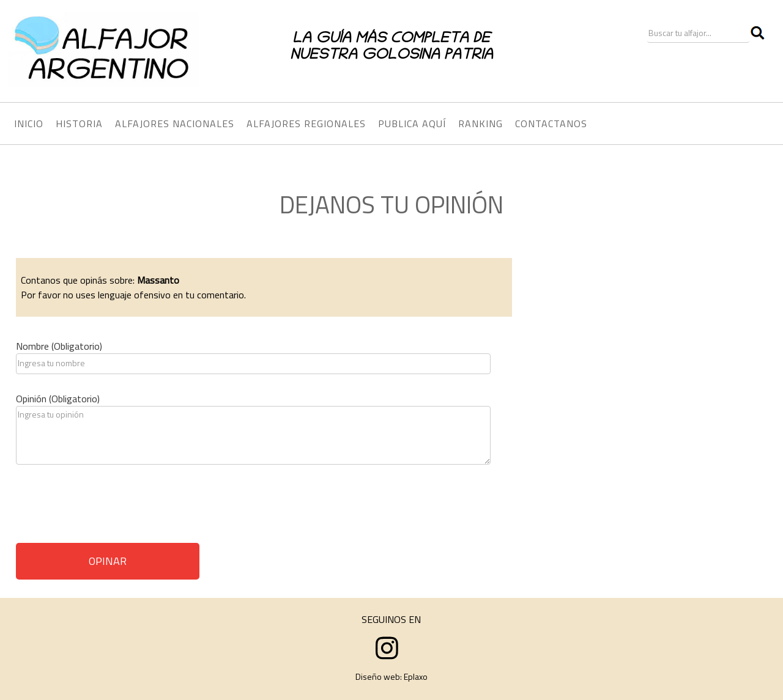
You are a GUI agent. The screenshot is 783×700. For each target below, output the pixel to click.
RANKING (481, 123)
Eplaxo (416, 676)
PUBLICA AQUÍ (412, 123)
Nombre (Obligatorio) (59, 346)
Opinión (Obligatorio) (58, 399)
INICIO (29, 123)
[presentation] (109, 508)
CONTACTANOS (551, 123)
